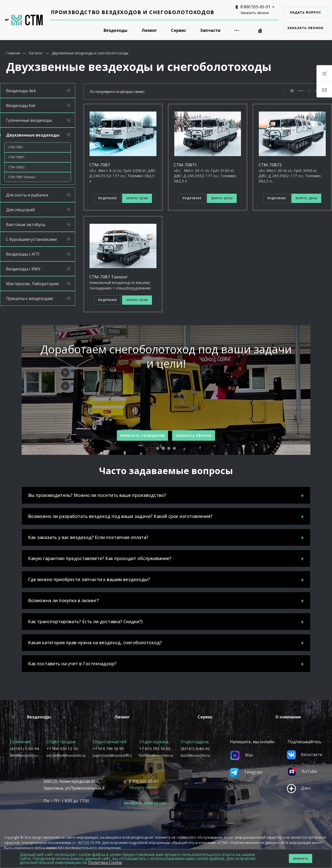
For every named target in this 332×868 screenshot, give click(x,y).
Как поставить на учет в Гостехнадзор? (72, 664)
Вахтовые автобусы (38, 225)
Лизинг (122, 717)
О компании (288, 717)
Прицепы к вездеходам (38, 298)
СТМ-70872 (16, 167)
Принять (301, 859)
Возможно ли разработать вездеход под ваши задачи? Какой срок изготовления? (120, 516)
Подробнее (107, 198)
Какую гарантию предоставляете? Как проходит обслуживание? (100, 558)
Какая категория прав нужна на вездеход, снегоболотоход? (95, 642)
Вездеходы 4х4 (38, 91)
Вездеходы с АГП (38, 254)
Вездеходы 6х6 (38, 105)
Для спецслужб (38, 210)
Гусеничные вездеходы (38, 120)
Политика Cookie (105, 862)
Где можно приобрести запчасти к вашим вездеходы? (89, 579)
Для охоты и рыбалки (38, 195)
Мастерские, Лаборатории (38, 284)
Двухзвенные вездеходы (38, 135)
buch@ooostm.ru (195, 755)
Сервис (205, 717)
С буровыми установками (38, 239)
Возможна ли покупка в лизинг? (63, 600)
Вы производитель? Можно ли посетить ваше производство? (97, 495)
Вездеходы (39, 717)
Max (241, 755)
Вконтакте (305, 754)
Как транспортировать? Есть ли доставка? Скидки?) (85, 621)
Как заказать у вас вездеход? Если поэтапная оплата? (88, 537)
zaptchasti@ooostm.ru (112, 755)
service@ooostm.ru (156, 755)
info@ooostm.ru (24, 755)
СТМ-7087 (16, 147)
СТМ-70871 (16, 157)
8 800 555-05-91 (255, 7)
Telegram (246, 772)
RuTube (302, 771)
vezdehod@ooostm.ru (66, 755)
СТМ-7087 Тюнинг (22, 177)
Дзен (299, 788)
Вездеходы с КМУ (38, 269)
